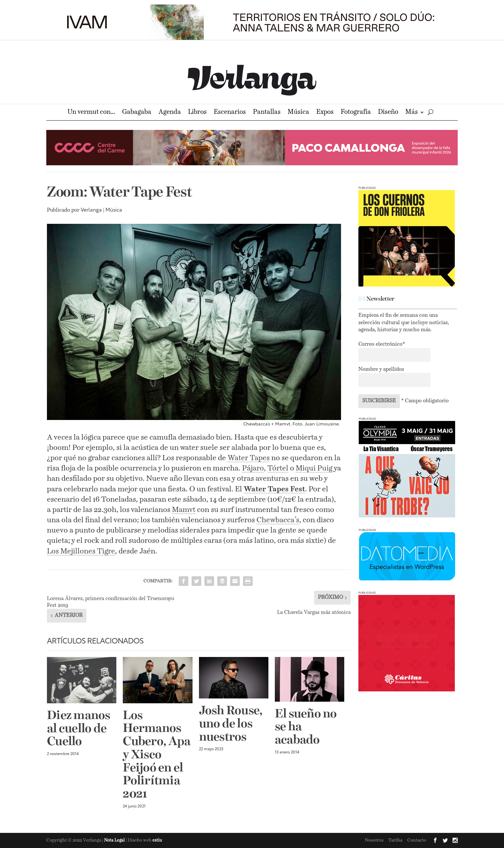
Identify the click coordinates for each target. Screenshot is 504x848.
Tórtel (278, 468)
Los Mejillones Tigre (81, 551)
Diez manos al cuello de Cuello (79, 729)
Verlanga (91, 210)
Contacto (417, 840)
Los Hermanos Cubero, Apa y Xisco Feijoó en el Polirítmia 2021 (157, 755)
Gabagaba (137, 113)
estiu (157, 840)
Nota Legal (115, 840)
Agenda (170, 113)
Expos (325, 113)
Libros (197, 113)
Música (298, 113)
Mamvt (184, 510)
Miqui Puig (314, 468)
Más (412, 113)
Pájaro (253, 468)
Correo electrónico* (382, 344)
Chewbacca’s (278, 520)
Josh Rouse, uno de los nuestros (231, 724)
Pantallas (267, 113)
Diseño (388, 113)
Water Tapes (249, 458)
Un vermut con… (91, 113)
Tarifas (395, 840)
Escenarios (230, 113)
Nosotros (374, 840)
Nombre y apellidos (381, 369)
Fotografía (356, 113)
